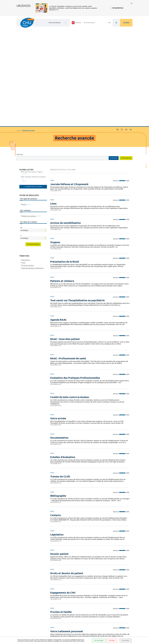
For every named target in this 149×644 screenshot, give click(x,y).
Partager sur (131, 66)
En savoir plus (118, 8)
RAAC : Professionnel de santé (68, 295)
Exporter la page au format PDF (122, 66)
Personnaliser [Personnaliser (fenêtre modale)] (126, 640)
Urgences (76, 23)
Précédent (57, 603)
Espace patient (94, 616)
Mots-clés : (20, 91)
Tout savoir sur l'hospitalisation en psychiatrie (77, 237)
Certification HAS (95, 636)
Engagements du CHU (63, 529)
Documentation (59, 374)
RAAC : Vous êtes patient (65, 275)
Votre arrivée (58, 355)
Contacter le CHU (65, 615)
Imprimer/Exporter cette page (117, 66)
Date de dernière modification (33, 204)
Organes (55, 179)
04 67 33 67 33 (64, 621)
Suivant (124, 603)
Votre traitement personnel (67, 568)
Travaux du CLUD (60, 413)
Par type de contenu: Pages (32, 108)
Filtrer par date (34, 181)
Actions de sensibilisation (66, 159)
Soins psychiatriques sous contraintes (72, 587)
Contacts (56, 451)
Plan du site (94, 631)
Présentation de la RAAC (65, 198)
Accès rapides (89, 23)
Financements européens (94, 633)
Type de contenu (28, 202)
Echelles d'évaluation (63, 393)
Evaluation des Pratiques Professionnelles (75, 314)
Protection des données (95, 628)
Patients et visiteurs (62, 217)
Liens (53, 140)
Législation (57, 471)
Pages (24, 141)
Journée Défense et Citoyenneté (69, 120)
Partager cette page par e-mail (126, 66)
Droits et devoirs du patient (67, 510)
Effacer (114, 94)
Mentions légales (95, 625)
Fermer (132, 3)
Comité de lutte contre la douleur (70, 334)
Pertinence (26, 196)
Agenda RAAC (58, 256)
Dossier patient (59, 490)
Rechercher (127, 94)
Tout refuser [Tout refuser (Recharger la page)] (112, 640)
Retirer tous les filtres (34, 123)
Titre (24, 199)
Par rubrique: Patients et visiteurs (34, 113)
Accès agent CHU (95, 618)
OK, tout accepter (99, 640)
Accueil (19, 67)
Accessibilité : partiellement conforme (94, 621)
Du (21, 164)
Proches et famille (61, 548)
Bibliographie (58, 432)
